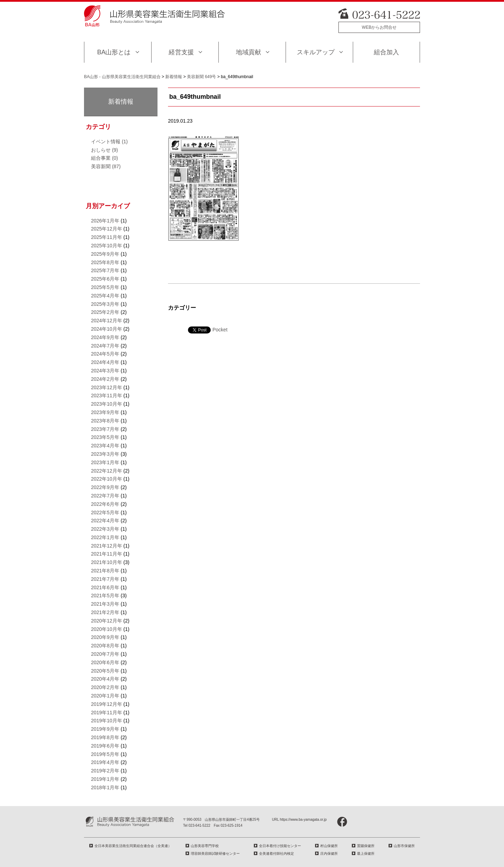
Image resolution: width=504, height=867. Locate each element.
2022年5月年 (105, 512)
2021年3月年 (105, 604)
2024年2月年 (105, 379)
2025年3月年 (105, 304)
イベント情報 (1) (109, 142)
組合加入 (386, 52)
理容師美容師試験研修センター (215, 854)
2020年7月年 (105, 654)
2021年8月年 (105, 571)
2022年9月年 (105, 487)
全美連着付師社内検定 (276, 854)
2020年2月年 (105, 687)
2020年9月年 (105, 637)
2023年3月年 (105, 454)
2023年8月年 (105, 421)
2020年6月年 (105, 662)
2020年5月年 (105, 671)
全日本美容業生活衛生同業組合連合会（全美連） (133, 846)
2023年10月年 (107, 404)
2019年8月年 (105, 737)
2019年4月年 (105, 762)
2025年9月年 (105, 254)
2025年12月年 (107, 229)
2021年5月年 (105, 596)
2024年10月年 (107, 329)
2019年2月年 (105, 771)
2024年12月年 (107, 321)
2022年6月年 (105, 504)
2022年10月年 (107, 479)
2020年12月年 (107, 621)
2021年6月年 (105, 587)
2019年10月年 (107, 721)
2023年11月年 (107, 395)
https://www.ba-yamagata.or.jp (303, 820)
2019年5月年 (105, 754)
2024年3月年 (105, 371)
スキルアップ (316, 52)
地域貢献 (248, 52)
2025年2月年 (105, 312)
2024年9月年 (105, 337)
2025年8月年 (105, 262)
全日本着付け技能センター (280, 846)
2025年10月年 (107, 246)
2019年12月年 (107, 704)
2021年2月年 (105, 612)
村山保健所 (329, 846)
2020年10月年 (107, 629)
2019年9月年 (105, 729)
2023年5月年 (105, 437)
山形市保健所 (404, 846)
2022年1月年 (105, 537)
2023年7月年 (105, 429)
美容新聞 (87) (106, 166)
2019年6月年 (105, 746)
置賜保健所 (366, 846)
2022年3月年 (105, 529)
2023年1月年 (105, 462)
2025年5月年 (105, 287)
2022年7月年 (105, 496)
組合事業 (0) (104, 158)
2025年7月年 (105, 270)
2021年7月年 (105, 579)
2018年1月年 (105, 787)
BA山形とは (114, 52)
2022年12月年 (107, 471)
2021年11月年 (107, 554)
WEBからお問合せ (379, 27)
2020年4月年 (105, 679)
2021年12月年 (107, 546)
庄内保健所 (329, 854)
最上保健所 (366, 854)
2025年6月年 (105, 279)
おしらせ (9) (104, 150)
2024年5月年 (105, 354)
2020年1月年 (105, 696)
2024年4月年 (105, 362)
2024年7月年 (105, 346)
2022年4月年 (105, 521)
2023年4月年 (105, 446)
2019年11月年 (107, 713)
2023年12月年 (107, 387)
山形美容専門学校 (205, 846)
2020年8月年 (105, 646)
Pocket (220, 330)
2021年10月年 (107, 562)
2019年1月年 (105, 779)
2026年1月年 (105, 221)
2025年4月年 (105, 296)
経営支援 (181, 52)
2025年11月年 (107, 237)
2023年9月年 (105, 412)
